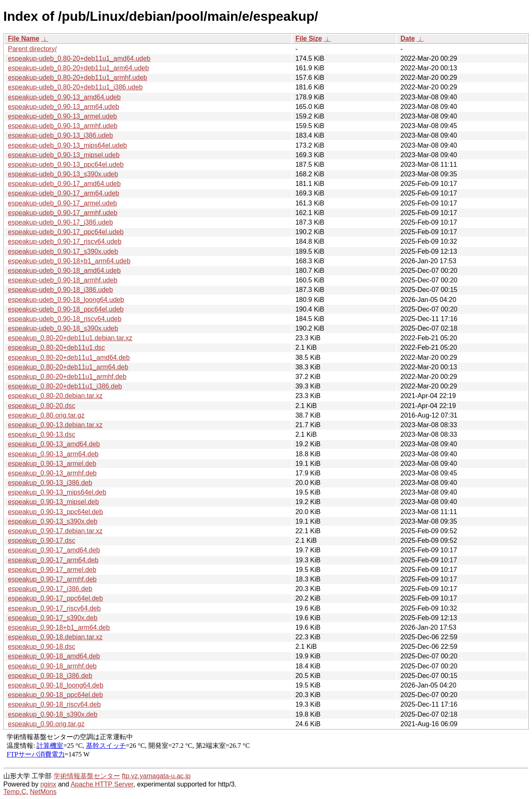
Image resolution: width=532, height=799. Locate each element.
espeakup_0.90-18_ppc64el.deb (55, 695)
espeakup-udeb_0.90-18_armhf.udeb (63, 280)
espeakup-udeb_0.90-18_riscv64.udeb (65, 319)
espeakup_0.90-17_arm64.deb (53, 560)
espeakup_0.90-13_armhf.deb (52, 473)
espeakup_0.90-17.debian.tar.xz (55, 531)
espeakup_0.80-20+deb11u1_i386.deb (65, 386)
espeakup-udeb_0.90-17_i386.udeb (60, 222)
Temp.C (15, 792)
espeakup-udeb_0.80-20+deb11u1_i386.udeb (75, 87)
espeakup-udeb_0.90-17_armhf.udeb (63, 213)
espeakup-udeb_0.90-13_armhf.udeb (63, 126)
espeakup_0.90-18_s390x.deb (53, 714)
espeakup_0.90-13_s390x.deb (53, 521)
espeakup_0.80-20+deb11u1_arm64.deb (68, 367)
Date (408, 38)
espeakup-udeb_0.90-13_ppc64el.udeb (66, 164)
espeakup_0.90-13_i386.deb (50, 483)
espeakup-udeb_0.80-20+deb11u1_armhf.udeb (78, 78)
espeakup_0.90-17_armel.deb (52, 570)
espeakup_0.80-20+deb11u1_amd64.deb (69, 357)
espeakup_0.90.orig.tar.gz (46, 724)
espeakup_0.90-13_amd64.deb (54, 444)
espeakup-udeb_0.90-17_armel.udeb (62, 203)
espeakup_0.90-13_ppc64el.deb (55, 512)
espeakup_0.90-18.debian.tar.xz (55, 637)
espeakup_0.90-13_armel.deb (52, 464)
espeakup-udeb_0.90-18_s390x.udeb (63, 328)
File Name (24, 38)
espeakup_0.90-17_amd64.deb (54, 550)
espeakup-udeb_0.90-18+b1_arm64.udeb (69, 261)
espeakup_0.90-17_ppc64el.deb (55, 598)
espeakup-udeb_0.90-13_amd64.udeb (64, 97)
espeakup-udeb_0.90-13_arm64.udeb (64, 107)
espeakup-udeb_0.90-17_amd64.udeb (64, 184)
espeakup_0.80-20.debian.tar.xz (55, 396)
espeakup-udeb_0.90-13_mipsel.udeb (64, 155)
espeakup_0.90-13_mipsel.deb (53, 502)
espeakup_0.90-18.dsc (42, 647)
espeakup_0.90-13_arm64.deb (53, 454)
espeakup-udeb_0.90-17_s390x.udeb (63, 251)
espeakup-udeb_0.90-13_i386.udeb (60, 135)
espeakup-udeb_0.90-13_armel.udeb (62, 116)
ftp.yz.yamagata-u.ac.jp (156, 776)
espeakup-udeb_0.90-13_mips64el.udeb (67, 145)
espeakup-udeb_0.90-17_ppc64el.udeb (66, 232)
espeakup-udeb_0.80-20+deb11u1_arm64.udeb (78, 68)
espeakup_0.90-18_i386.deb (50, 676)
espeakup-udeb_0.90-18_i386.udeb (60, 290)
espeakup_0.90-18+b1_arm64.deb (59, 627)
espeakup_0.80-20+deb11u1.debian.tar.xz (70, 338)
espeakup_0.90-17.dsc (42, 540)
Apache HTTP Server (102, 784)
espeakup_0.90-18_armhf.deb (52, 666)
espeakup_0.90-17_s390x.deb (53, 618)
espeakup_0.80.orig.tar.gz (46, 415)
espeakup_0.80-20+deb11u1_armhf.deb (67, 377)
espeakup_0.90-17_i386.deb (50, 589)
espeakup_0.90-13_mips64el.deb (57, 492)
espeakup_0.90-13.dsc (42, 434)
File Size (309, 38)
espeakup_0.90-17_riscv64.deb (54, 608)
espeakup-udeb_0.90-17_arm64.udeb (64, 193)
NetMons (43, 792)
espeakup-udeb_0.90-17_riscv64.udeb (65, 241)
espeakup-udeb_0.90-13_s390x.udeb (63, 174)
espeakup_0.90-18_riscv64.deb (54, 704)
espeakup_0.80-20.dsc (42, 406)
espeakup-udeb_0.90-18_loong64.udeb (66, 300)
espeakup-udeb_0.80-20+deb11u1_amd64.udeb (79, 58)
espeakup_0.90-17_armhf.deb (52, 579)
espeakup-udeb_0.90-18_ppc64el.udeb (66, 309)
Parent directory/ (32, 49)
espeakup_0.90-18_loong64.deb (56, 685)
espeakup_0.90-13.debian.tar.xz (55, 425)
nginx (48, 784)
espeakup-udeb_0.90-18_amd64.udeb (64, 271)
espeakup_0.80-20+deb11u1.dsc (57, 348)
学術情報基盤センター (87, 776)
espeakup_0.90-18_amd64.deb (54, 656)
